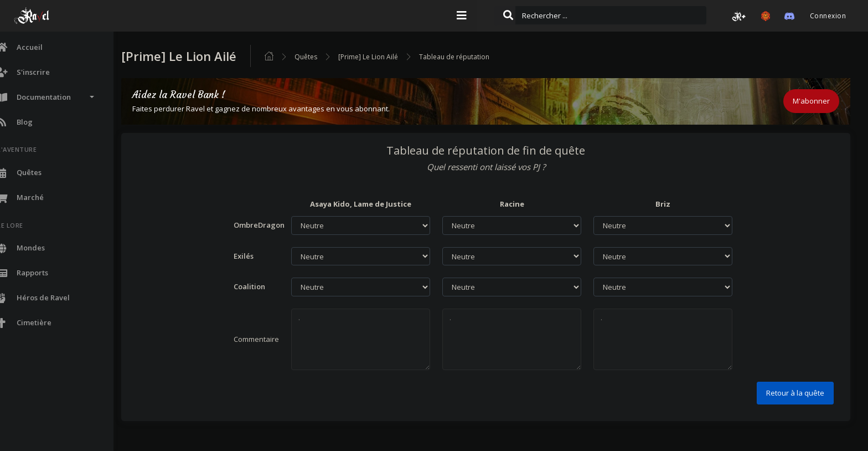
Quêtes (335, 57)
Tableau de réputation (484, 57)
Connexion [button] (828, 16)
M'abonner (811, 101)
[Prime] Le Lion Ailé (397, 57)
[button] (739, 16)
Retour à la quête (795, 393)
